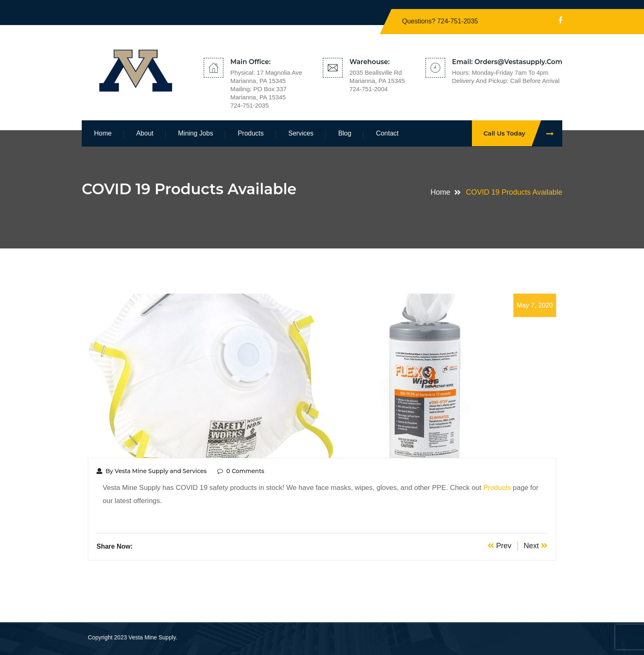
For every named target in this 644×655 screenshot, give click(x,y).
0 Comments (241, 471)
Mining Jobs (196, 133)
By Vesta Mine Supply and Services (152, 471)
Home (103, 133)
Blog (345, 133)
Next (536, 546)
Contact (387, 133)
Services (301, 133)
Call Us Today (523, 133)
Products (251, 133)
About (145, 133)
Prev (499, 546)
